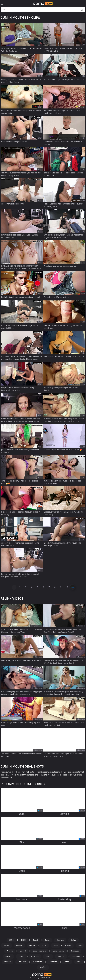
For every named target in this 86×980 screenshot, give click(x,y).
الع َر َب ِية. (61, 956)
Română (68, 946)
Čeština (73, 940)
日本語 (24, 940)
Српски (67, 962)
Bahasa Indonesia (39, 951)
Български (76, 956)
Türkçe (48, 956)
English (32, 946)
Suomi (35, 940)
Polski (56, 946)
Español (23, 951)
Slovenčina (53, 962)
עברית (44, 946)
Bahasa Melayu (59, 951)
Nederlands (22, 962)
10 (67, 587)
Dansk (47, 940)
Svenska (8, 956)
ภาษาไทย (43, 967)
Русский (10, 951)
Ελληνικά (60, 940)
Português (75, 951)
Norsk (79, 962)
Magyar (6, 946)
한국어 (12, 940)
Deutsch (19, 946)
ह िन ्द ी (35, 956)
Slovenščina (38, 962)
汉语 (80, 946)
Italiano (21, 956)
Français (8, 962)
